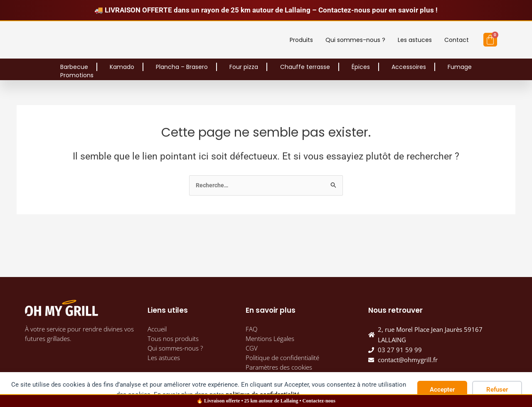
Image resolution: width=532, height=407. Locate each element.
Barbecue (74, 67)
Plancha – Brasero (182, 67)
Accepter (442, 390)
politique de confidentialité (263, 395)
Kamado (122, 67)
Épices (361, 67)
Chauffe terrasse (305, 67)
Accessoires (409, 67)
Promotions (77, 75)
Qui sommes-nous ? (355, 40)
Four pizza (244, 67)
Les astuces (415, 40)
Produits (301, 40)
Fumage (460, 67)
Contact (457, 40)
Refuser (497, 390)
